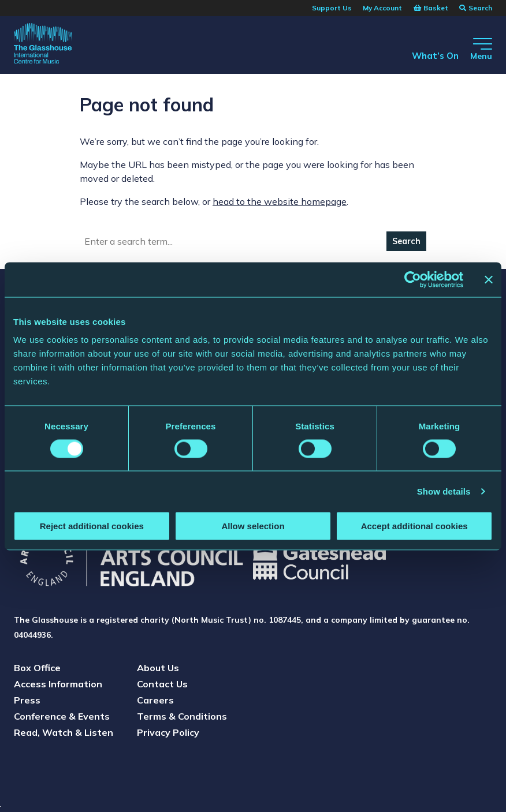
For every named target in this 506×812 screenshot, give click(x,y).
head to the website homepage (280, 201)
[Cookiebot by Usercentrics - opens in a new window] (413, 279)
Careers (155, 700)
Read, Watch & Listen (64, 732)
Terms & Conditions (182, 716)
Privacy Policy (168, 732)
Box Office (37, 668)
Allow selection (253, 526)
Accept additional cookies (414, 526)
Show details (444, 491)
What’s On (427, 55)
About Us (158, 668)
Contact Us (162, 684)
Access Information (58, 684)
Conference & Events (62, 716)
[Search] (233, 241)
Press (27, 700)
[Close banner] (489, 279)
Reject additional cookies (92, 526)
